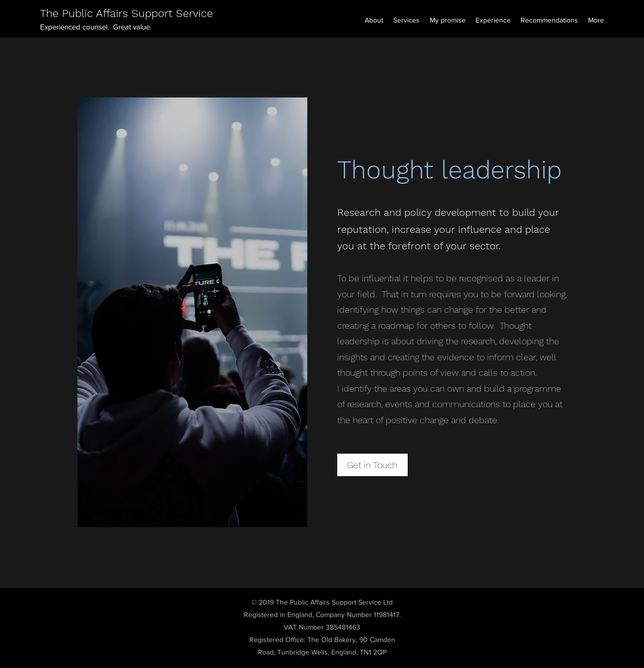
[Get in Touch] (372, 465)
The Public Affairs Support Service (126, 13)
